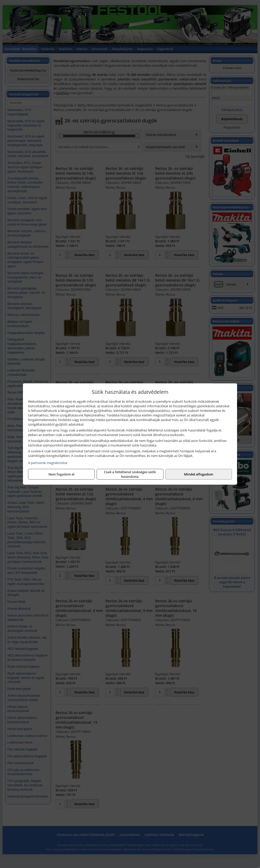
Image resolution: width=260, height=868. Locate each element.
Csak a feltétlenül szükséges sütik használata (130, 474)
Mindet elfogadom (199, 474)
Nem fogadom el (61, 474)
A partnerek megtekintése (48, 463)
